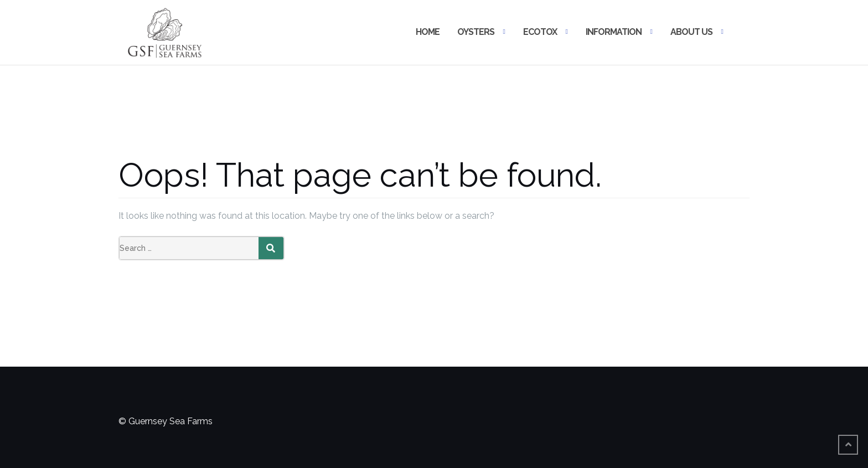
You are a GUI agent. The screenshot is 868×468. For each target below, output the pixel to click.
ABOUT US (691, 32)
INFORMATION (614, 32)
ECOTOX (540, 32)
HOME (428, 32)
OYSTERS (476, 32)
